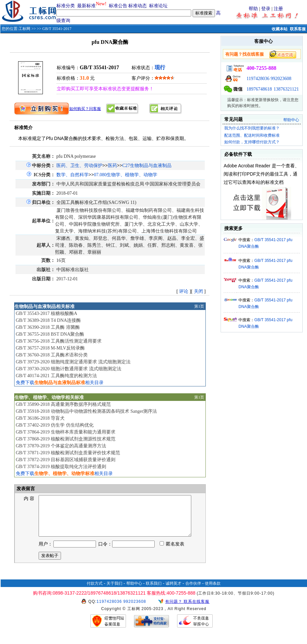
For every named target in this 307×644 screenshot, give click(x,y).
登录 (266, 9)
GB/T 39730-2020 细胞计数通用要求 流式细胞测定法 (69, 369)
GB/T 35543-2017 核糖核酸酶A (46, 313)
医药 (112, 166)
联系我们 (154, 591)
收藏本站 (280, 29)
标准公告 (118, 6)
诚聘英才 (173, 591)
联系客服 (298, 29)
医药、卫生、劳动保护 (79, 166)
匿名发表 (172, 552)
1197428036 (258, 79)
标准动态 (138, 6)
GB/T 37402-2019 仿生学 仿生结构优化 (55, 425)
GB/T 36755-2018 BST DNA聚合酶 (50, 334)
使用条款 (213, 591)
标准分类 (66, 6)
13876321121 (286, 89)
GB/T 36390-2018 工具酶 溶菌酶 (48, 327)
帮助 (253, 9)
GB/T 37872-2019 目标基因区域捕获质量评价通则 (66, 460)
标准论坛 (158, 6)
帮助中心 (291, 120)
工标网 (24, 29)
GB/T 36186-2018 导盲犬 (40, 418)
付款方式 (95, 591)
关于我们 (114, 591)
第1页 (199, 306)
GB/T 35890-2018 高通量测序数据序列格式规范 (63, 404)
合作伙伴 (193, 591)
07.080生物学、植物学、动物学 (126, 175)
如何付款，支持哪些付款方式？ (252, 142)
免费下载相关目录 (60, 383)
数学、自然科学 (73, 175)
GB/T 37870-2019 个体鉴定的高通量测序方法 (61, 446)
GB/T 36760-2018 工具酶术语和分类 (52, 355)
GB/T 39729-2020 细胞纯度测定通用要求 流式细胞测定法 (73, 362)
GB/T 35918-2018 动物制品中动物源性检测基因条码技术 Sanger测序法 (87, 411)
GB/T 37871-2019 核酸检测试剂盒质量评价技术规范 (68, 453)
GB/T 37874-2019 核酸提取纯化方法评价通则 (61, 467)
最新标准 (86, 6)
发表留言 (25, 489)
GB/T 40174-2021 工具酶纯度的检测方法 (56, 376)
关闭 (199, 291)
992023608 (281, 79)
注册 (278, 9)
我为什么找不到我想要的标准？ (252, 128)
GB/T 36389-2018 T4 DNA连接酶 (48, 320)
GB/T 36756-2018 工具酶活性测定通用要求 (59, 341)
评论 (184, 291)
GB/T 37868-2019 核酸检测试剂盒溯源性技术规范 (66, 439)
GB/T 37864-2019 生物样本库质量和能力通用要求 (66, 432)
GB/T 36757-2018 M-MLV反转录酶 (50, 348)
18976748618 (259, 89)
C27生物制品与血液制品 (147, 166)
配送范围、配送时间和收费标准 (252, 135)
